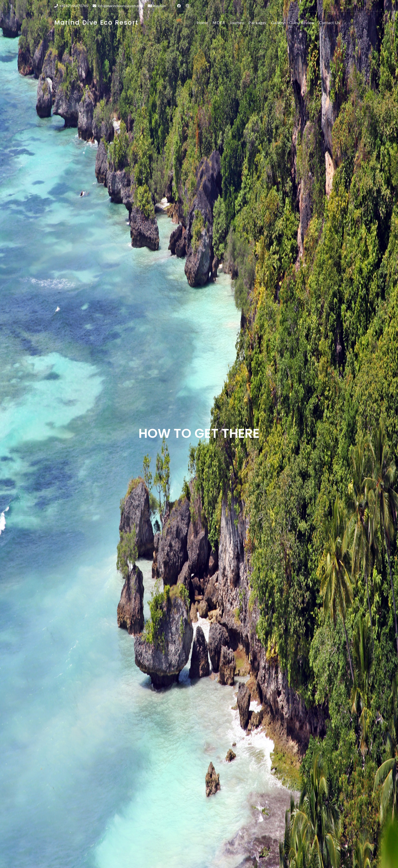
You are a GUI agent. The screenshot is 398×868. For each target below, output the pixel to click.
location (157, 6)
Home (202, 22)
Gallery (278, 22)
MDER (219, 22)
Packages (258, 22)
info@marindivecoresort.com (118, 6)
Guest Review (302, 22)
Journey (237, 22)
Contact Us (330, 22)
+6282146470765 (71, 6)
